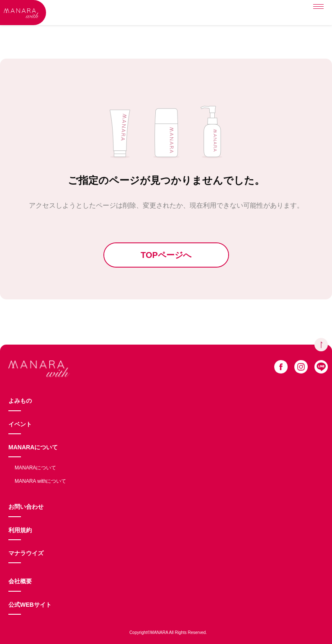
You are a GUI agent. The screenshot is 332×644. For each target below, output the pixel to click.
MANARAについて (33, 447)
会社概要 (20, 581)
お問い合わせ (26, 507)
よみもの (20, 401)
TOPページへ (166, 255)
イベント (20, 424)
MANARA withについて (40, 481)
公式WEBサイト (30, 605)
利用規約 (20, 530)
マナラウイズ (26, 553)
